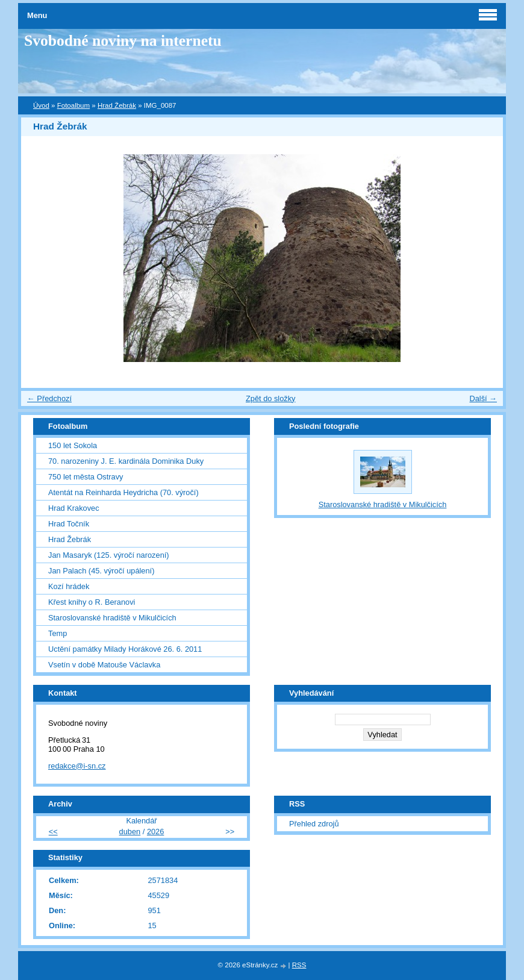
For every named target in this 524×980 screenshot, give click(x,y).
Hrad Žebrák (117, 105)
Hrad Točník (69, 524)
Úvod (41, 105)
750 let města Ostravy (86, 477)
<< (53, 832)
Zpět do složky (271, 398)
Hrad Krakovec (74, 508)
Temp (58, 633)
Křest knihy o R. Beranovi (92, 602)
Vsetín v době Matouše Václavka (104, 665)
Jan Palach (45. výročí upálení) (101, 571)
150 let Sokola (73, 445)
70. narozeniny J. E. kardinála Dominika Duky (126, 461)
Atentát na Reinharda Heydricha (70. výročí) (123, 492)
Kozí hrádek (69, 586)
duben (130, 832)
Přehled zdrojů (314, 824)
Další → (483, 398)
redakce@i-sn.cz (77, 766)
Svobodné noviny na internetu (123, 41)
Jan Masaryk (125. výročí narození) (109, 555)
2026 (155, 832)
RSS (299, 965)
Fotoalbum (73, 105)
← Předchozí (49, 398)
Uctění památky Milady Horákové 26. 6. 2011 (125, 649)
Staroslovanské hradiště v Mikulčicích (112, 618)
